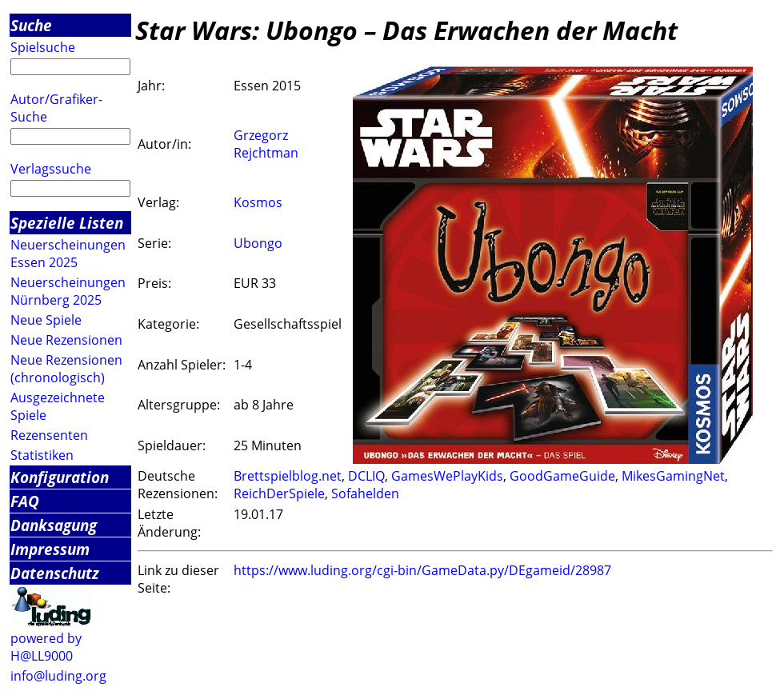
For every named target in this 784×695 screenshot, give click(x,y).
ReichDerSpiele (279, 493)
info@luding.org (58, 676)
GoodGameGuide (562, 476)
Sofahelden (365, 493)
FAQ (25, 501)
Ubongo (258, 243)
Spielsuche (43, 47)
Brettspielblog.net (288, 476)
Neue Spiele (46, 320)
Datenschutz (55, 573)
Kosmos (258, 202)
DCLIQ (366, 476)
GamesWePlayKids (447, 476)
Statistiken (42, 455)
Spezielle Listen (67, 223)
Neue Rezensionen (66, 340)
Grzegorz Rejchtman (266, 144)
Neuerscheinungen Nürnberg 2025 (68, 291)
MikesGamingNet (673, 476)
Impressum (50, 549)
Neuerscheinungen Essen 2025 (68, 254)
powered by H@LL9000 (46, 647)
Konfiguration (60, 477)
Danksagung (54, 525)
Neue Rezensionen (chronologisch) (66, 369)
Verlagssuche (51, 169)
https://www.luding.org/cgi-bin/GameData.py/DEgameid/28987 (422, 570)
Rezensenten (49, 435)
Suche (31, 25)
